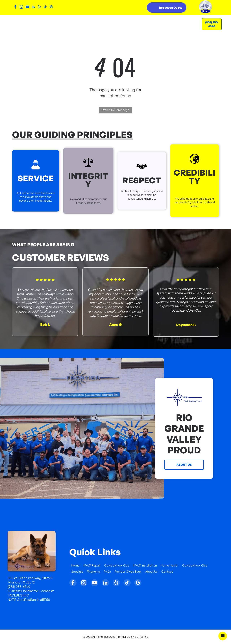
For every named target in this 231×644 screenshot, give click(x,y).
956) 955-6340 (19, 587)
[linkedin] (33, 7)
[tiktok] (45, 7)
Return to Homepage (116, 110)
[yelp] (39, 7)
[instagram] (21, 7)
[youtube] (27, 7)
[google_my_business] (51, 7)
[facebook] (15, 7)
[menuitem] (57, 21)
